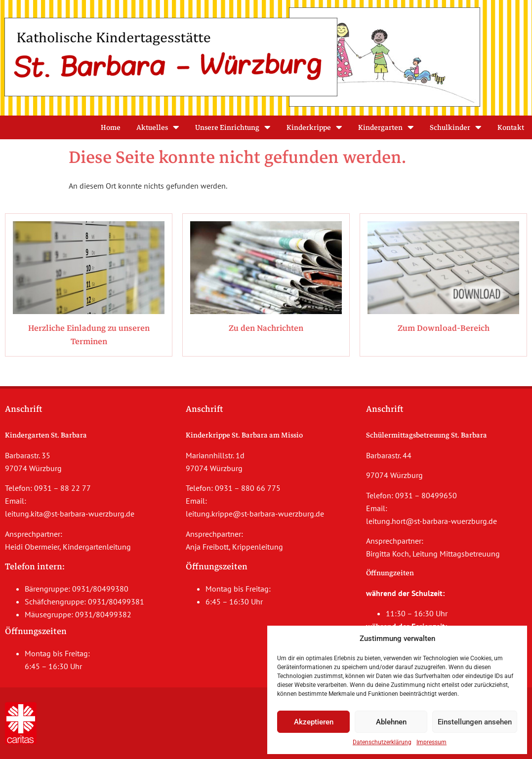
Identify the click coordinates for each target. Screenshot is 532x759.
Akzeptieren (314, 722)
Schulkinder (456, 127)
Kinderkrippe (314, 127)
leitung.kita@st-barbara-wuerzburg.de (70, 514)
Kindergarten (386, 127)
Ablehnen (391, 722)
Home (111, 127)
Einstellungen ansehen (475, 722)
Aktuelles (158, 127)
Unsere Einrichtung (233, 127)
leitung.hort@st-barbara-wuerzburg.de (431, 521)
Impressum (431, 742)
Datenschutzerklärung (382, 742)
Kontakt (511, 127)
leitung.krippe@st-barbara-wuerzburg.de (255, 514)
